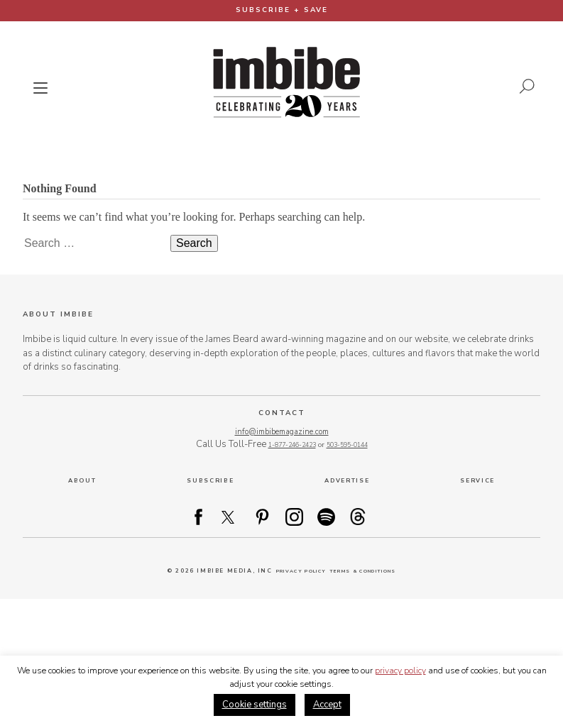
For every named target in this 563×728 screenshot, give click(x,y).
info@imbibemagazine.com (281, 431)
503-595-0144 (351, 445)
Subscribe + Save (282, 10)
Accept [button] (327, 705)
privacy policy (400, 671)
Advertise (348, 481)
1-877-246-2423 (288, 445)
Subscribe (209, 481)
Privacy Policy (290, 572)
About (82, 481)
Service (478, 481)
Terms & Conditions (370, 572)
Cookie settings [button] (255, 705)
